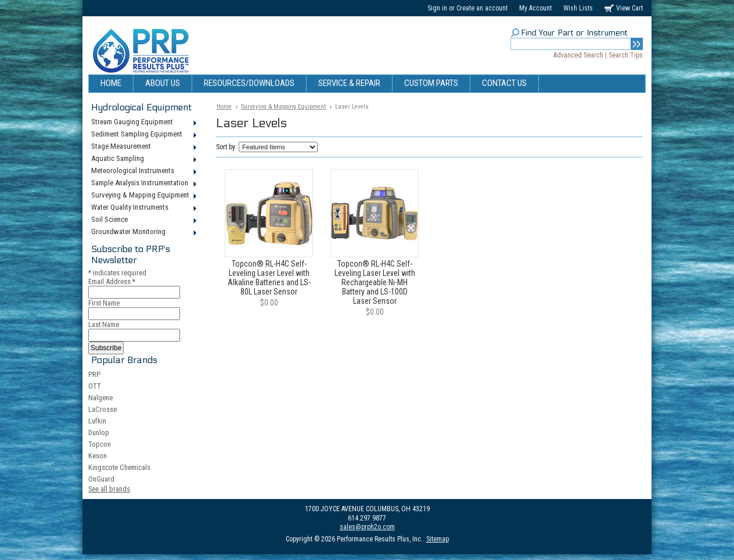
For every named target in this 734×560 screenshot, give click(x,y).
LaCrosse (102, 409)
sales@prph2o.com (367, 527)
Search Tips (626, 55)
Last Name (104, 324)
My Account (535, 8)
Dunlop (99, 432)
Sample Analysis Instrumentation (143, 184)
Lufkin (97, 421)
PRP (94, 374)
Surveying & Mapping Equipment (143, 196)
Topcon (100, 444)
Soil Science (143, 220)
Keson (98, 456)
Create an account (482, 8)
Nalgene (100, 398)
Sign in (437, 8)
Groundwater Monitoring (143, 232)
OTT (95, 386)
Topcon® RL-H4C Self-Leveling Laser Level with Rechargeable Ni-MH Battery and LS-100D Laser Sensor (375, 282)
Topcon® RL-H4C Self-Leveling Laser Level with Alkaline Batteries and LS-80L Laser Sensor (269, 278)
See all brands (109, 489)
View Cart (629, 8)
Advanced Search (578, 55)
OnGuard (101, 479)
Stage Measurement (143, 147)
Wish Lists (578, 8)
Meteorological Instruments (143, 171)
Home (224, 107)
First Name (104, 303)
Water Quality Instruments (143, 208)
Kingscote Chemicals (119, 467)
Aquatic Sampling (143, 159)
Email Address (112, 281)
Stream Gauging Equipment (143, 123)
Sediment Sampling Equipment (143, 135)
